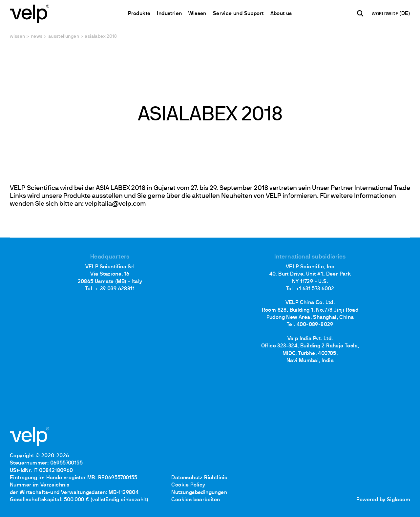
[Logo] (30, 13)
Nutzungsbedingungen (199, 493)
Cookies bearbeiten (196, 500)
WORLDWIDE (386, 14)
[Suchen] (360, 13)
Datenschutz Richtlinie (199, 478)
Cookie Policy (188, 485)
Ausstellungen (64, 37)
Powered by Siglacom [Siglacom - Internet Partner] (383, 500)
